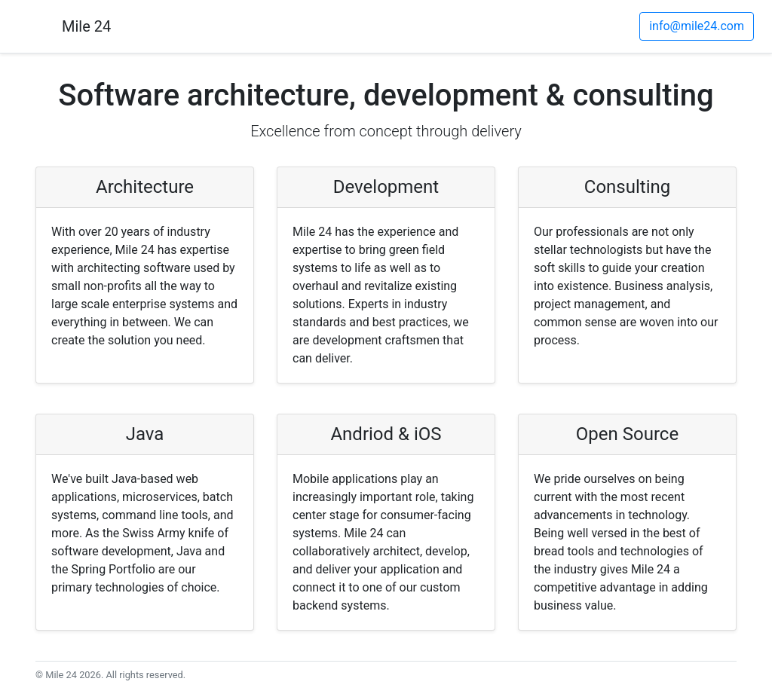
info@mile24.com (697, 26)
